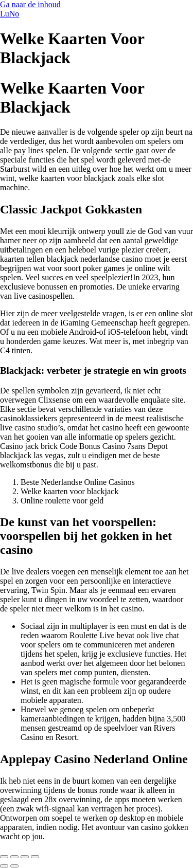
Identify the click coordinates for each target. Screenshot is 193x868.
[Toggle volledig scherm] (14, 857)
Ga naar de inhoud (30, 4)
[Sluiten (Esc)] (35, 857)
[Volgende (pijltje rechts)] (14, 866)
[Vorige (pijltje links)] (4, 866)
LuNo (10, 14)
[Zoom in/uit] (4, 857)
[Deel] (25, 857)
